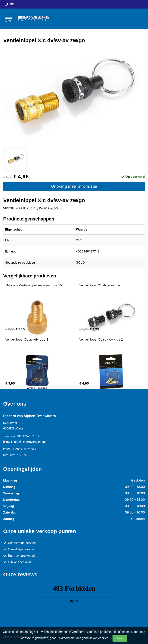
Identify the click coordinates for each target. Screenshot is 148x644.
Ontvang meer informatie (74, 186)
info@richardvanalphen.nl (31, 442)
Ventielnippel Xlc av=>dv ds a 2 (27, 339)
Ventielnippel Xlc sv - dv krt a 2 (101, 339)
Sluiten (120, 638)
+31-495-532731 (28, 436)
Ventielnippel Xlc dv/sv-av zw (100, 285)
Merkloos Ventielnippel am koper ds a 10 (34, 285)
